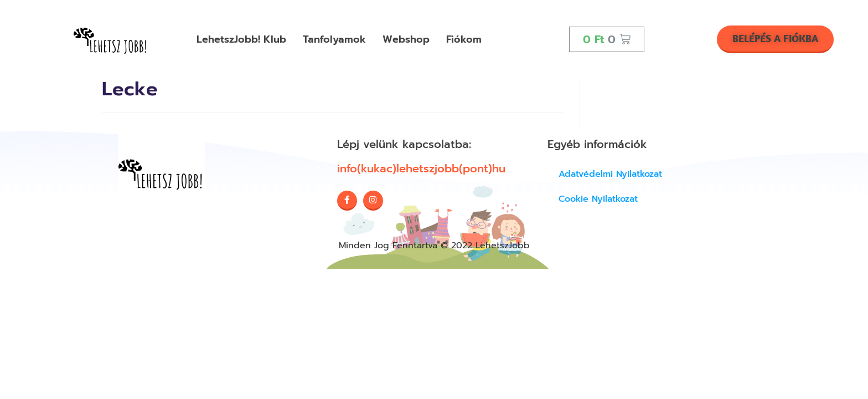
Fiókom (464, 39)
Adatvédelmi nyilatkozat (610, 174)
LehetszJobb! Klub (241, 39)
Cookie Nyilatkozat (598, 199)
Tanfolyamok (334, 39)
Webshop (406, 39)
